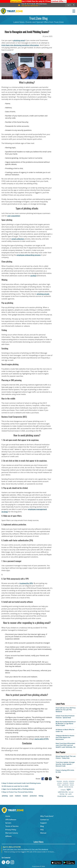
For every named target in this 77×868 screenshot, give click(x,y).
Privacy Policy (11, 830)
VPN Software (11, 820)
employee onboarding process (29, 255)
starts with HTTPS (41, 739)
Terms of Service (12, 826)
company (63, 790)
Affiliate (8, 836)
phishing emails (43, 294)
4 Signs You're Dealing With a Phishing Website (18, 789)
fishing (41, 796)
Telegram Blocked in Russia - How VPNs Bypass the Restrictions (65, 737)
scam (11, 796)
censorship (70, 796)
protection (33, 796)
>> (59, 1)
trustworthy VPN (26, 583)
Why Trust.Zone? (47, 816)
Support (44, 823)
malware (18, 796)
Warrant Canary (12, 833)
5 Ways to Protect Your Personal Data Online (17, 792)
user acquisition (14, 216)
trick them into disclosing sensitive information (20, 45)
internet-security (68, 787)
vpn (69, 789)
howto (59, 785)
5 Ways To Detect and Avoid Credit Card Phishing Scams (21, 783)
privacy (60, 783)
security (65, 781)
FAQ (42, 830)
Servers (8, 823)
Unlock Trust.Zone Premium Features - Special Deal (65, 717)
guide (70, 794)
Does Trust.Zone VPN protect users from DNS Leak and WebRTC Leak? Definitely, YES (66, 745)
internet (72, 783)
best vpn (71, 792)
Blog (42, 826)
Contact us (45, 820)
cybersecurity (63, 792)
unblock (61, 787)
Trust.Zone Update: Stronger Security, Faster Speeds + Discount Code (65, 764)
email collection (18, 239)
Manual (43, 833)
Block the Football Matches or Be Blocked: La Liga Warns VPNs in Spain (66, 723)
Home (8, 816)
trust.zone (62, 796)
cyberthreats (65, 785)
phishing (5, 796)
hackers (25, 796)
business (59, 781)
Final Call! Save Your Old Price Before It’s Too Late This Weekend (66, 710)
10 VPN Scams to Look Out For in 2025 (15, 786)
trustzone (66, 783)
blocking (62, 794)
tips (66, 794)
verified (33, 276)
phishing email (19, 40)
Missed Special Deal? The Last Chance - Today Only (66, 757)
